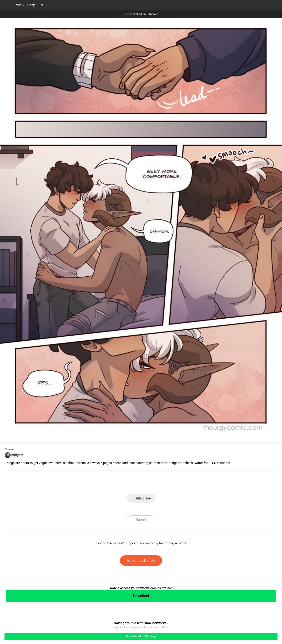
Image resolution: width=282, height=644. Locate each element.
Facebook (125, 483)
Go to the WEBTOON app (141, 636)
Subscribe (143, 498)
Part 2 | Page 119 (29, 5)
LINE (109, 483)
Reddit (173, 483)
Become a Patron (141, 561)
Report (141, 520)
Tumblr (157, 483)
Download (141, 596)
